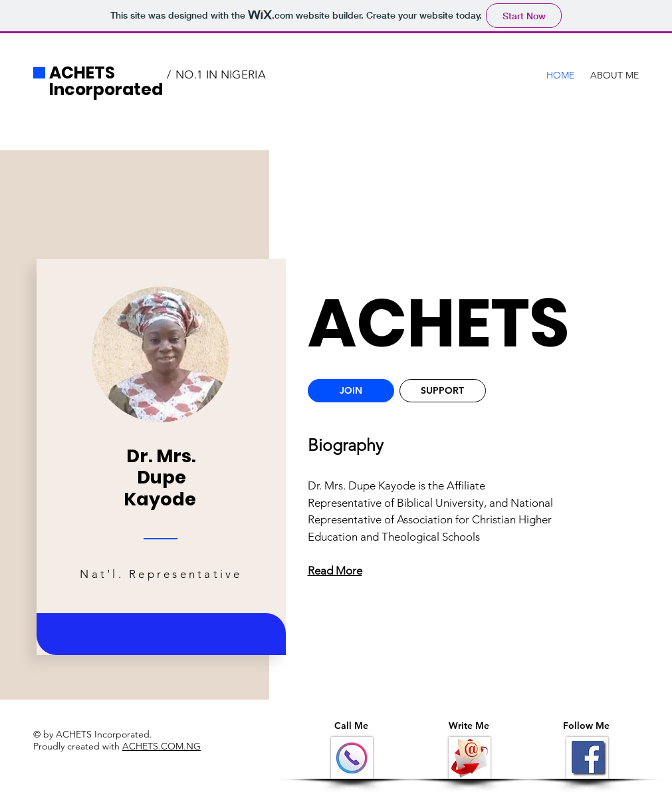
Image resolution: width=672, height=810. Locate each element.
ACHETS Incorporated (106, 81)
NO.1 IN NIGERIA (221, 74)
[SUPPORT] (443, 391)
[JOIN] (351, 391)
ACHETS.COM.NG (162, 746)
